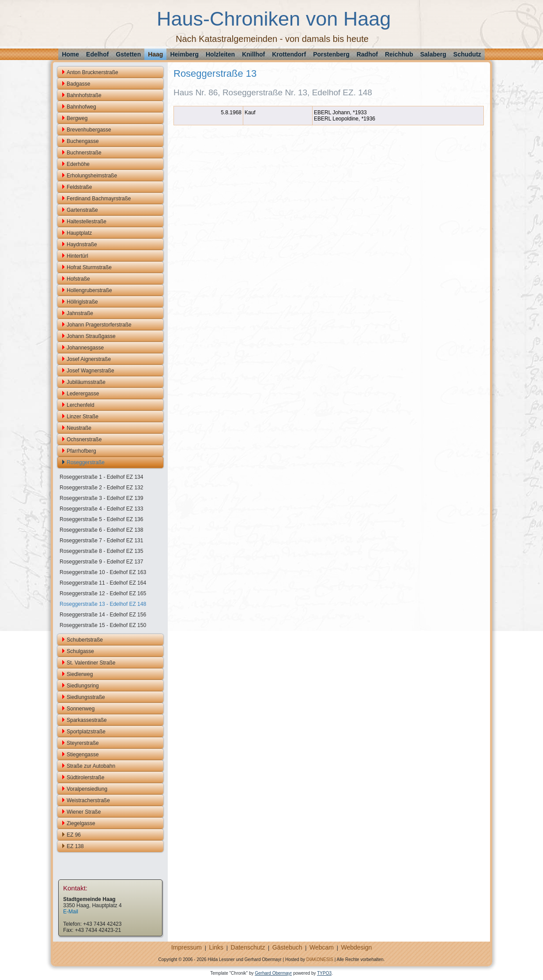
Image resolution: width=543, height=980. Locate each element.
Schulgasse (80, 651)
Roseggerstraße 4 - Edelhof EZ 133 (101, 509)
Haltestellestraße (87, 222)
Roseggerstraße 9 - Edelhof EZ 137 (101, 562)
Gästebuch (287, 947)
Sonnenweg (81, 709)
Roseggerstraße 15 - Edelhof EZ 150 (103, 625)
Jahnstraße (80, 313)
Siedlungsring (83, 686)
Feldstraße (79, 187)
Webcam (322, 947)
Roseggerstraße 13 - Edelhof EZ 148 (103, 604)
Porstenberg (331, 54)
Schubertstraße (85, 640)
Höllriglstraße (82, 302)
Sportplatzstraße (86, 732)
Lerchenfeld (81, 405)
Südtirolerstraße (85, 777)
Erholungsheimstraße (92, 176)
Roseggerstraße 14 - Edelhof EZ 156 (103, 615)
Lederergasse (83, 394)
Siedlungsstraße (86, 697)
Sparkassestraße (87, 720)
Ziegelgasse (81, 823)
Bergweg (77, 118)
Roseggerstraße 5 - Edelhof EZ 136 (101, 519)
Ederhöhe (78, 164)
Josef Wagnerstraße (90, 371)
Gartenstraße (82, 210)
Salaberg (433, 54)
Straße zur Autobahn (91, 766)
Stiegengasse (83, 755)
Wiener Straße (84, 812)
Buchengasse (83, 141)
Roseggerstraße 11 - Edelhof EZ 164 (103, 583)
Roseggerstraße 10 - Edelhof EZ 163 (103, 572)
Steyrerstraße (83, 743)
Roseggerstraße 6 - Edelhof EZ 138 (101, 530)
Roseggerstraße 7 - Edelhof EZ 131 (101, 541)
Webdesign (356, 947)
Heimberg (184, 54)
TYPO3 (324, 973)
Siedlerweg (80, 674)
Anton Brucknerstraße (92, 72)
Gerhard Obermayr (273, 973)
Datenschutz (248, 947)
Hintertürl (77, 256)
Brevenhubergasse (89, 130)
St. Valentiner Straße (91, 663)
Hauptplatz (79, 233)
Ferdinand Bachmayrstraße (99, 199)
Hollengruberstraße (89, 290)
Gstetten (128, 54)
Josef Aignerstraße (89, 359)
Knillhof (253, 54)
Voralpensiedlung (87, 789)
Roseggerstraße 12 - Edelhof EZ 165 (103, 593)
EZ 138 (75, 846)
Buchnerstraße (84, 153)
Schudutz (467, 54)
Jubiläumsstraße (86, 382)
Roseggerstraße (86, 462)
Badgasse (78, 84)
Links (216, 947)
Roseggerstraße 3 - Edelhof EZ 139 (101, 498)
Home (70, 54)
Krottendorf (289, 54)
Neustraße (79, 428)
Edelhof (97, 54)
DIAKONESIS (320, 959)
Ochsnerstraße (84, 439)
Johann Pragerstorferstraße (99, 325)
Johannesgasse (85, 348)
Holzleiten (220, 54)
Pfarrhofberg (81, 451)
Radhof (367, 54)
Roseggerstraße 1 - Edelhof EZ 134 (101, 477)
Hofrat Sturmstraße (89, 267)
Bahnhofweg (81, 107)
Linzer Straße (83, 417)
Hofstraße (78, 279)
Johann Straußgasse (91, 336)
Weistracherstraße (88, 800)
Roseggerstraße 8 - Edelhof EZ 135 (101, 551)
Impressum (187, 947)
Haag (155, 54)
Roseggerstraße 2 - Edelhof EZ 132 (101, 488)
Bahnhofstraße (84, 95)
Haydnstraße (82, 244)
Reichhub (399, 54)
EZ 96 (74, 835)
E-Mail (71, 912)
